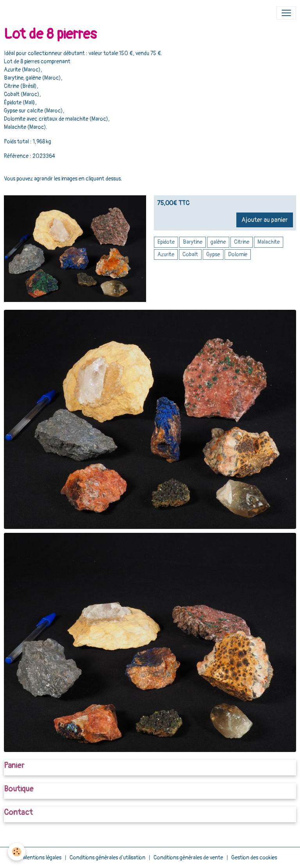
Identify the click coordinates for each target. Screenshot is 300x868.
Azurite (166, 255)
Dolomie (238, 255)
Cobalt (190, 255)
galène (218, 242)
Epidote (166, 242)
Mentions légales (42, 858)
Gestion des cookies (254, 858)
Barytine (193, 242)
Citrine (242, 242)
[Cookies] (17, 852)
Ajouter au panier (265, 220)
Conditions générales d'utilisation (107, 858)
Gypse (213, 255)
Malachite (269, 242)
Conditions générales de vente (188, 858)
